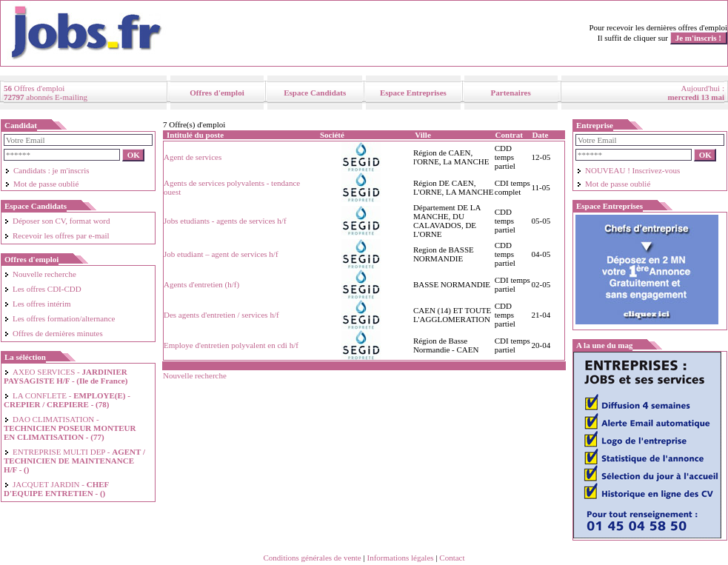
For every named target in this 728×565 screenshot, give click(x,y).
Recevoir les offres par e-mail (57, 235)
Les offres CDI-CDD (43, 289)
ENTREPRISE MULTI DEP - (74, 461)
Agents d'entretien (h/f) (201, 284)
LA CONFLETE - (67, 400)
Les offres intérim (37, 304)
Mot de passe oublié (41, 184)
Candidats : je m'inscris (47, 170)
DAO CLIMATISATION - (70, 428)
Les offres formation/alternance (59, 318)
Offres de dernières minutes (53, 333)
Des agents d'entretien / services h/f (221, 315)
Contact (452, 558)
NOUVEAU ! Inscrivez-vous (628, 170)
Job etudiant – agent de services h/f (221, 254)
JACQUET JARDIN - (56, 489)
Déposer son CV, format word (57, 221)
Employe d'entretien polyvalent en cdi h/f (231, 345)
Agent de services (193, 157)
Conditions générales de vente (312, 558)
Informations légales (400, 558)
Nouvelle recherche (40, 274)
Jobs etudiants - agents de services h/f (225, 221)
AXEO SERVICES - (66, 376)
